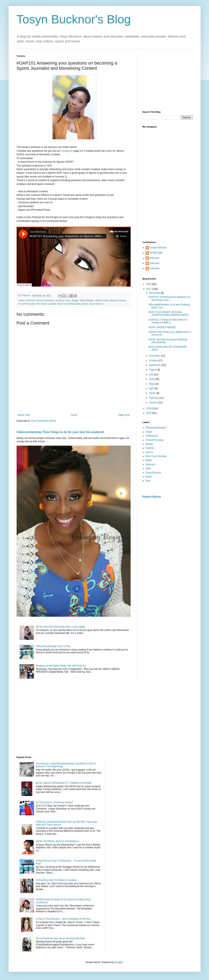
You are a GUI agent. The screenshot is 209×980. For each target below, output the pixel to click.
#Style (149, 432)
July (151, 374)
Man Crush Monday (156, 456)
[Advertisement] (168, 80)
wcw (148, 481)
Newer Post (24, 415)
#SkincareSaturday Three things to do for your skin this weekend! (60, 432)
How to (149, 452)
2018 (149, 284)
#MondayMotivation (156, 428)
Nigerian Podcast (118, 300)
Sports (85, 304)
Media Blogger (87, 300)
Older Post (124, 415)
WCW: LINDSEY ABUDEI (162, 327)
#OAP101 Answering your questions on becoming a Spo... (169, 298)
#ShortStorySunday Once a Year (53, 646)
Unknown (155, 258)
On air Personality (27, 304)
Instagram (67, 151)
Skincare (150, 464)
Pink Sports (42, 304)
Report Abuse (152, 497)
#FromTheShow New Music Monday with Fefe (60, 938)
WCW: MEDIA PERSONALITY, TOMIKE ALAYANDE (64, 783)
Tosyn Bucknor (96, 304)
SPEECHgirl (156, 253)
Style (148, 468)
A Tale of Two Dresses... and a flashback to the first (63, 919)
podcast (52, 304)
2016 (149, 408)
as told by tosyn (63, 300)
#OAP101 (30, 300)
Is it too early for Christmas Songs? (54, 802)
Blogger (75, 300)
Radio (149, 460)
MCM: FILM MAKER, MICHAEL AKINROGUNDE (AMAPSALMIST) (168, 314)
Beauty (149, 444)
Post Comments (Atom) (44, 421)
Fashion (150, 448)
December (155, 293)
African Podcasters (45, 300)
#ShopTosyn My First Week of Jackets (56, 880)
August (153, 370)
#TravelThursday (155, 440)
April (152, 388)
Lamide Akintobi (158, 248)
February (154, 398)
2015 (149, 413)
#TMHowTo (152, 436)
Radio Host (63, 304)
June (152, 379)
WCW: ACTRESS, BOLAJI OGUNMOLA (57, 841)
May (152, 384)
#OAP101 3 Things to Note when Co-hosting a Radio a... (168, 321)
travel (148, 477)
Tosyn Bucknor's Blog (74, 19)
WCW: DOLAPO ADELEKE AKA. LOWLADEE (60, 627)
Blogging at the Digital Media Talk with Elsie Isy (61, 666)
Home (74, 415)
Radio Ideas (75, 304)
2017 (149, 289)
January (154, 402)
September (155, 365)
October (154, 361)
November (155, 356)
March (153, 393)
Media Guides (102, 300)
